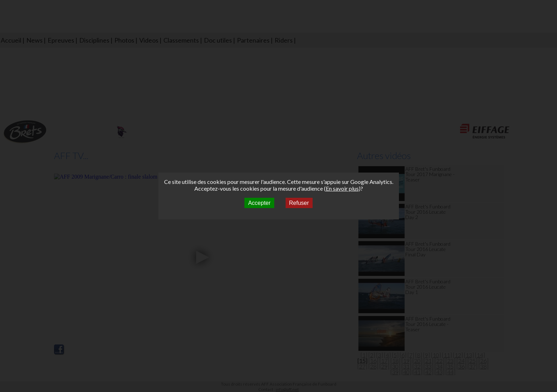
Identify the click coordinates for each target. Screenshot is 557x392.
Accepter (259, 203)
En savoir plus (342, 188)
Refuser (299, 203)
